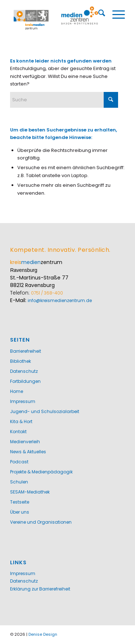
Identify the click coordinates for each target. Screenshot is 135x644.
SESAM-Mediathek (30, 492)
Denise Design (43, 634)
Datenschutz (24, 371)
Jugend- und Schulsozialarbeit (45, 411)
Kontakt (18, 432)
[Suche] (98, 14)
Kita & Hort (21, 421)
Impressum (23, 401)
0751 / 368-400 (47, 293)
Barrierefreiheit (26, 351)
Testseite (20, 502)
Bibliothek (21, 361)
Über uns (20, 512)
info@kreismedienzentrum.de (60, 300)
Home (17, 391)
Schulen (19, 482)
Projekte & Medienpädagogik (41, 472)
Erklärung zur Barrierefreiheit (40, 589)
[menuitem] (98, 14)
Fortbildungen (25, 381)
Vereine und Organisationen (41, 522)
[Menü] (115, 14)
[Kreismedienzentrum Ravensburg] (56, 18)
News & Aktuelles (28, 452)
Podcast (19, 462)
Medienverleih (25, 442)
